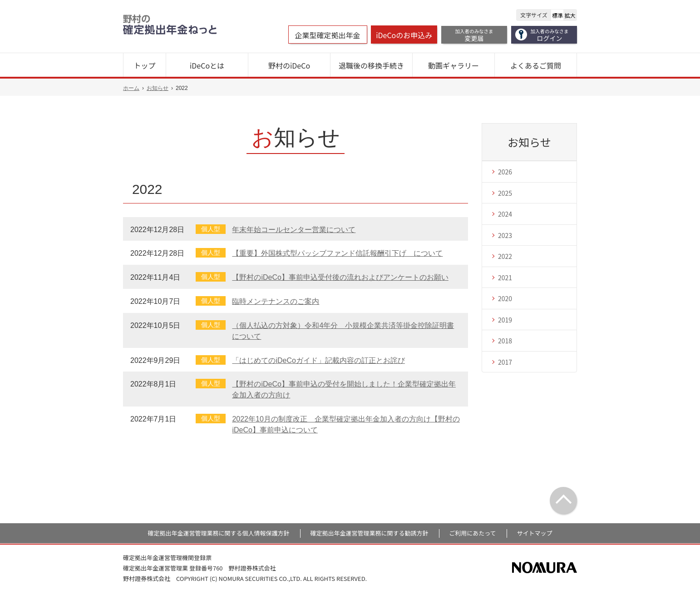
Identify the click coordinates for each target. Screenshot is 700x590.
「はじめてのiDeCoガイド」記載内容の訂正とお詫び (318, 360)
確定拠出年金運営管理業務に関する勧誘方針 (369, 533)
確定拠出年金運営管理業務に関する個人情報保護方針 (219, 533)
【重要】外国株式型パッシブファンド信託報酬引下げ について (337, 253)
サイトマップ (534, 533)
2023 (505, 235)
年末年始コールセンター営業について (294, 230)
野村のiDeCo (289, 65)
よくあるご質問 (536, 65)
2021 (505, 278)
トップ (144, 65)
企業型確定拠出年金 (328, 35)
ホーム (131, 88)
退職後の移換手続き (371, 65)
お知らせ (158, 88)
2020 (505, 298)
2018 (505, 341)
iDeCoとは (207, 65)
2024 (505, 214)
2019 (505, 320)
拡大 (570, 15)
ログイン (550, 35)
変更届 (474, 35)
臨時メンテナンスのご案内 (276, 301)
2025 (505, 193)
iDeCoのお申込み (404, 35)
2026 (505, 172)
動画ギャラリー (454, 65)
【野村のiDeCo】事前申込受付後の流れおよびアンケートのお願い (340, 277)
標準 (557, 15)
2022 (505, 256)
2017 (505, 362)
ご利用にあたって (472, 533)
